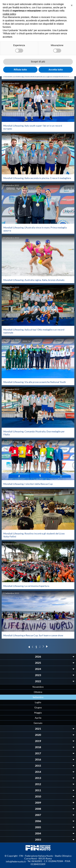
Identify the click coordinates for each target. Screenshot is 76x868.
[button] (72, 5)
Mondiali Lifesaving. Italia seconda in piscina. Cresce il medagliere (37, 178)
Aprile (38, 718)
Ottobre (38, 692)
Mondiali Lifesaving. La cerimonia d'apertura (26, 586)
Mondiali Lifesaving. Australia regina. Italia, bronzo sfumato (34, 280)
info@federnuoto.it (16, 861)
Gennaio (38, 723)
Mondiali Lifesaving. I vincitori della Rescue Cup (28, 484)
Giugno (38, 707)
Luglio (38, 702)
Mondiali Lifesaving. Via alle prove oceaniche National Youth (35, 382)
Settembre (38, 697)
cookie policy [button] (9, 14)
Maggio (38, 713)
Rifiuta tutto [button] (20, 70)
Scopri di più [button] (38, 62)
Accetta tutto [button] (56, 70)
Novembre (38, 687)
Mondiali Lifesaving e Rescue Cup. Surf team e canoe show (33, 635)
